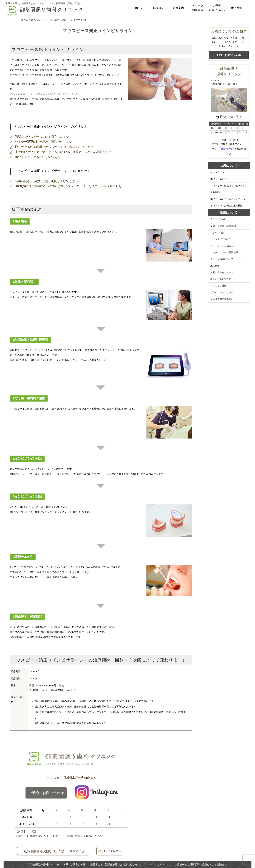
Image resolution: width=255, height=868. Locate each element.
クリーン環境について (222, 259)
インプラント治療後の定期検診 (226, 206)
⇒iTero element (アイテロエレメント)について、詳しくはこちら (45, 94)
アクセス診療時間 (198, 8)
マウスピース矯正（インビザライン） (230, 186)
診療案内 (178, 8)
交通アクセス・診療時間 (223, 226)
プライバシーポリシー (222, 292)
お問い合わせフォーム (222, 272)
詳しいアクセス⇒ (110, 851)
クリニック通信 (218, 286)
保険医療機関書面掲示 (222, 299)
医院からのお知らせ (221, 279)
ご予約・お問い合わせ (46, 793)
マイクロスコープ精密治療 (224, 252)
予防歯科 (215, 192)
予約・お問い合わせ (229, 55)
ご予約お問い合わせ (217, 8)
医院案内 (159, 8)
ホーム (139, 8)
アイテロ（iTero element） (223, 246)
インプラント (217, 172)
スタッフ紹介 (217, 233)
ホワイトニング (218, 179)
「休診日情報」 (227, 149)
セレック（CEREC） (221, 239)
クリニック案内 (218, 219)
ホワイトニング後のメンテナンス (228, 199)
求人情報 (237, 8)
